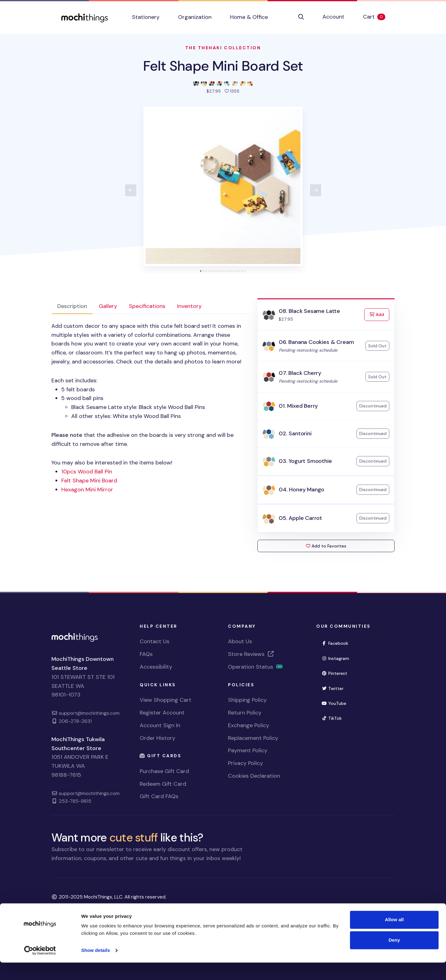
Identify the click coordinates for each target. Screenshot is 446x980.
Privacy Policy (245, 763)
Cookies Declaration (254, 776)
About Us (240, 641)
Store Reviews (251, 654)
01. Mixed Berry (298, 406)
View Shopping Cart (166, 700)
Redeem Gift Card (163, 784)
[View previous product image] (131, 190)
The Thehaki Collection (223, 48)
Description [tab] (72, 306)
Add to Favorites (326, 546)
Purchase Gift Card (164, 771)
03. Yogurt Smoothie (305, 461)
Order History (157, 738)
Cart (379, 17)
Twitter (332, 688)
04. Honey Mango (302, 490)
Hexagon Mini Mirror (87, 490)
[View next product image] (316, 190)
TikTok (332, 718)
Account (333, 17)
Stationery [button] (146, 17)
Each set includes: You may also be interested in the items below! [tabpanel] (149, 408)
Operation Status (256, 667)
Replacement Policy (253, 738)
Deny (394, 957)
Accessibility (156, 667)
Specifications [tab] (147, 306)
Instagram (335, 658)
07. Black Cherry (300, 373)
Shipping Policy (247, 700)
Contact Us (155, 641)
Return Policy (245, 713)
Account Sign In (160, 725)
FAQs (146, 654)
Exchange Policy (249, 725)
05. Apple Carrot (300, 518)
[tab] (201, 271)
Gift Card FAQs (159, 796)
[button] (301, 17)
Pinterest (334, 673)
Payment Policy (248, 750)
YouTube (334, 703)
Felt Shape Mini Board (89, 481)
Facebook (335, 643)
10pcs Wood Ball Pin (87, 472)
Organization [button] (195, 17)
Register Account (162, 713)
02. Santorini (295, 433)
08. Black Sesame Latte (309, 311)
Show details (96, 968)
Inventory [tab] (189, 306)
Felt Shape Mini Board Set (223, 66)
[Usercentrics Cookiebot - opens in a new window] (40, 968)
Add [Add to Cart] (379, 314)
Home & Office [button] (249, 17)
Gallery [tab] (108, 306)
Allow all (394, 937)
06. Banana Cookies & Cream (316, 342)
